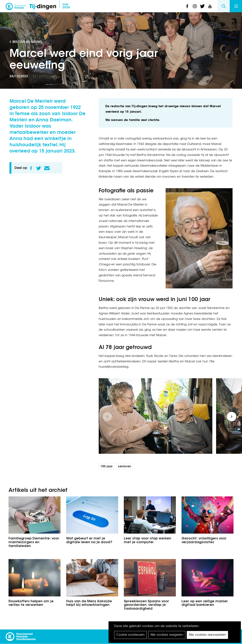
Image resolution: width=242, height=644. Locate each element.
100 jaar (107, 467)
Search (224, 6)
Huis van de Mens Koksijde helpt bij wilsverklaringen (89, 603)
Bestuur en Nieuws (27, 42)
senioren (124, 467)
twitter (202, 6)
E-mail (47, 168)
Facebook (31, 168)
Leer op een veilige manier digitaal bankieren (205, 603)
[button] (107, 417)
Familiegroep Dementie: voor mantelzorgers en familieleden (34, 542)
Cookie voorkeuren (130, 635)
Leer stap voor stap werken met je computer (147, 541)
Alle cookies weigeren (167, 635)
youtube (210, 6)
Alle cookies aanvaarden (207, 635)
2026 (66, 6)
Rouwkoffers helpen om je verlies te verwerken (31, 603)
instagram (195, 6)
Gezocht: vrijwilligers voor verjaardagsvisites (204, 541)
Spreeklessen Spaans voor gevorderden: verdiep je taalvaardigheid (146, 605)
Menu (236, 6)
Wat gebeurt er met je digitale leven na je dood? (89, 541)
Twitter (39, 168)
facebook (187, 6)
